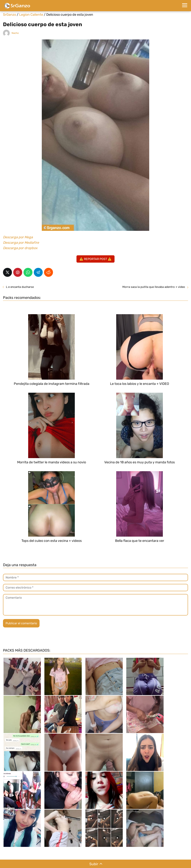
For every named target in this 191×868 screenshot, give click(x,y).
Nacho (15, 33)
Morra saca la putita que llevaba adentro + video (154, 287)
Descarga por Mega (18, 237)
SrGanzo (10, 15)
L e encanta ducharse (20, 287)
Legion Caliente (31, 15)
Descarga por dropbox (20, 248)
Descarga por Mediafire (21, 243)
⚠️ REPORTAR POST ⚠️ (95, 259)
